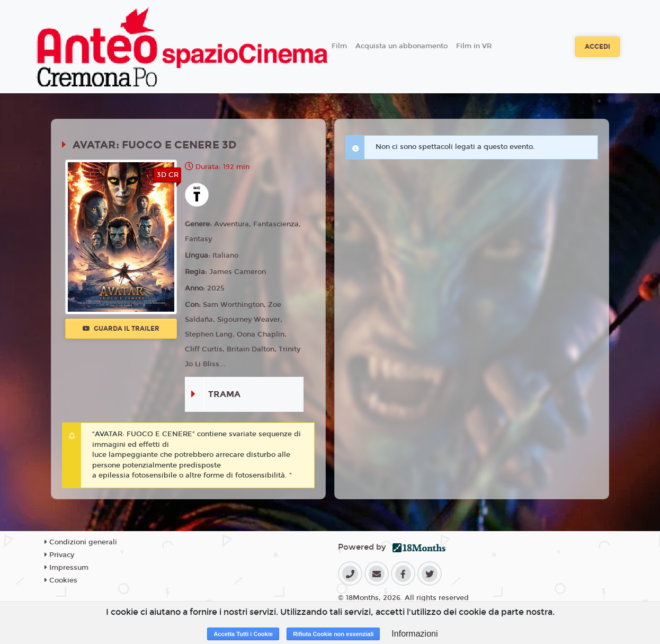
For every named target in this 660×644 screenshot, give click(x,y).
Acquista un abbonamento (402, 46)
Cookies (61, 580)
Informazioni (414, 634)
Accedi (597, 47)
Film (339, 46)
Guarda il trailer (121, 329)
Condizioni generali (81, 542)
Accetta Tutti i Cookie (243, 634)
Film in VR (474, 46)
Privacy (59, 555)
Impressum (66, 568)
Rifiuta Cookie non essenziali (333, 634)
